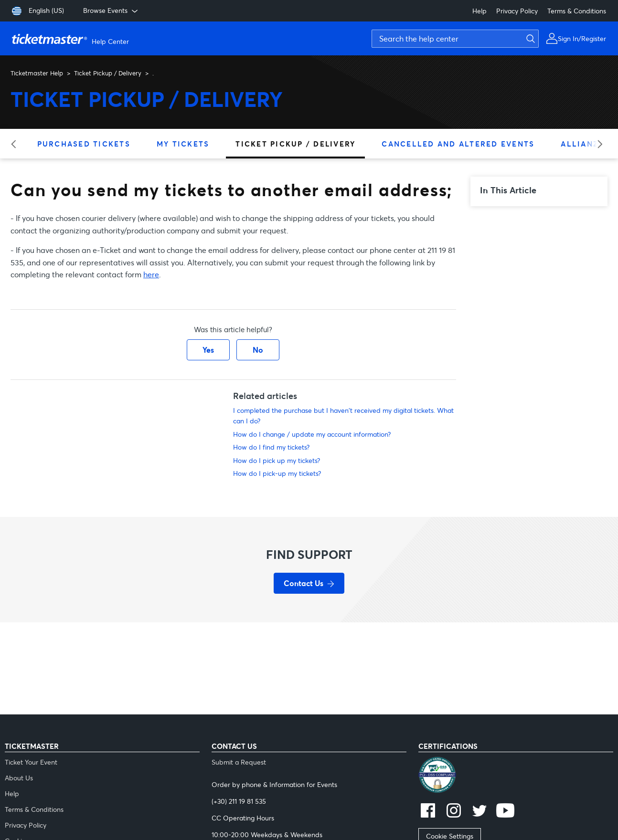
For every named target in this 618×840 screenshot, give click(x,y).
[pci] (516, 776)
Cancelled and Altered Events (458, 144)
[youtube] (505, 812)
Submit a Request (239, 762)
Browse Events (111, 10)
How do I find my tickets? (271, 447)
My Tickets (183, 144)
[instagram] (454, 812)
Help (479, 11)
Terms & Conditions (577, 11)
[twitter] (479, 812)
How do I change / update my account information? (312, 434)
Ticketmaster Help (37, 73)
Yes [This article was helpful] (208, 350)
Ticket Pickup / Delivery (108, 73)
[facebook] (428, 812)
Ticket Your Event (31, 762)
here (151, 274)
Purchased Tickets (84, 144)
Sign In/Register (582, 38)
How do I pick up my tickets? (277, 460)
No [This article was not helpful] (258, 350)
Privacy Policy (517, 11)
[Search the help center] (455, 39)
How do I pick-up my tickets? (277, 473)
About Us (19, 778)
